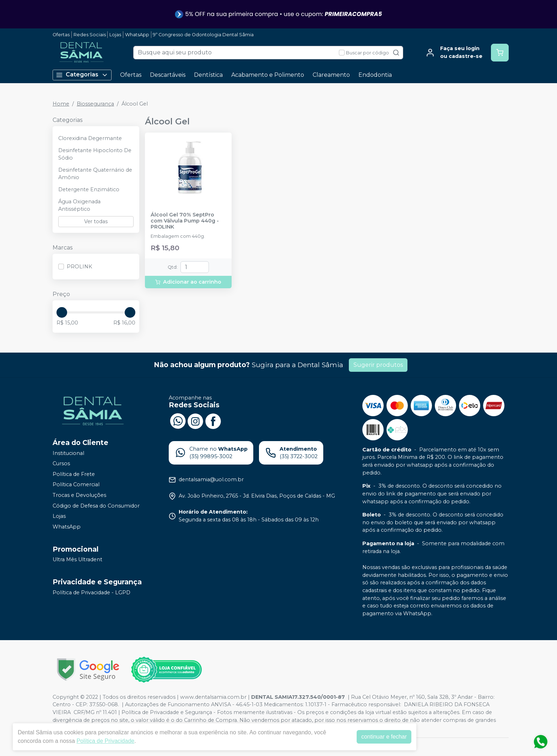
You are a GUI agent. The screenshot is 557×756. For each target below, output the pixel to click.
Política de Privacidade (105, 741)
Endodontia (375, 75)
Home (61, 104)
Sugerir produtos (378, 365)
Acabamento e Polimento (268, 75)
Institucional (68, 453)
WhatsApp (137, 35)
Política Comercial (76, 485)
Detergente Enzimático (89, 189)
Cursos (61, 463)
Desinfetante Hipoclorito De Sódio (95, 154)
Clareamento (331, 75)
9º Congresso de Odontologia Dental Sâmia (203, 35)
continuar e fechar (384, 737)
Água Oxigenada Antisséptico (79, 205)
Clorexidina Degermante (90, 138)
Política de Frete (74, 474)
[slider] (62, 312)
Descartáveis (168, 75)
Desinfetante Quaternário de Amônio (95, 174)
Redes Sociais (90, 35)
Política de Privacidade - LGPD (91, 593)
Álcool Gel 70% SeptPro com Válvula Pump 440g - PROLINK (185, 221)
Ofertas (61, 35)
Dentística (208, 75)
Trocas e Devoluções (79, 495)
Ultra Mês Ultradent (77, 560)
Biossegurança (95, 104)
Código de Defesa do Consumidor (96, 506)
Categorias (82, 75)
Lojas (115, 35)
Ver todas (96, 221)
